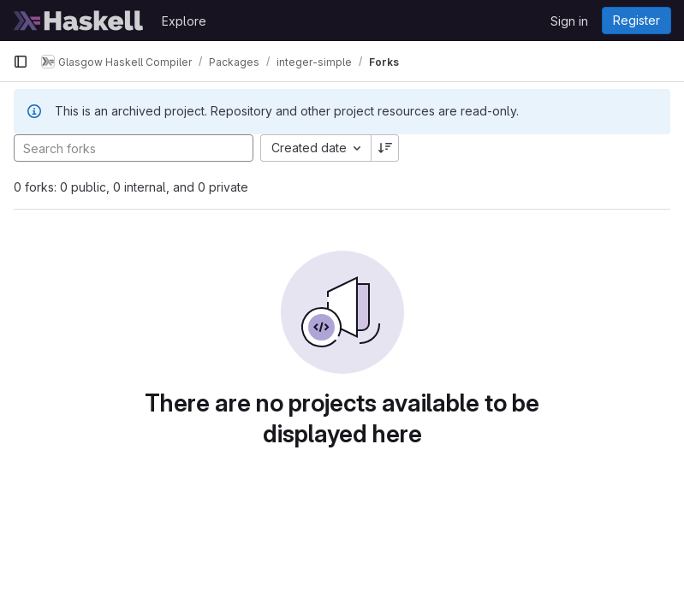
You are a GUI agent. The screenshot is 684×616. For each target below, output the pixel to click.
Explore (184, 21)
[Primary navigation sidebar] (21, 62)
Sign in (569, 21)
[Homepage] (79, 21)
